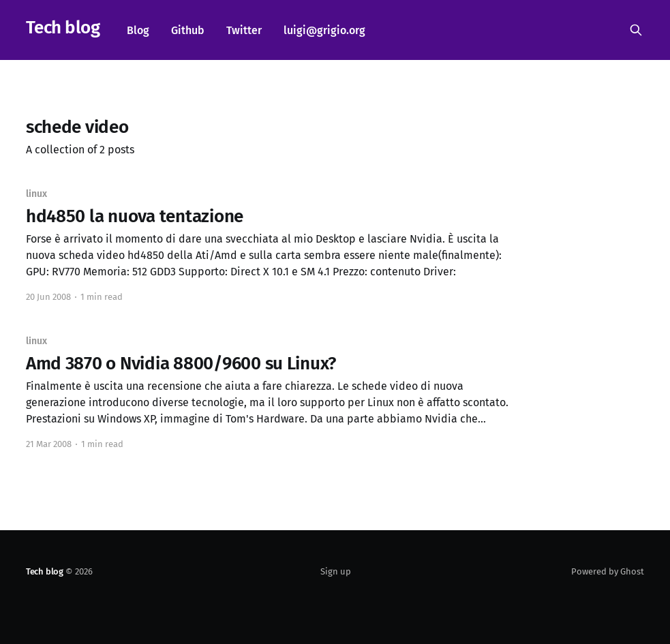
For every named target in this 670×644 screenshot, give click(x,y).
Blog (138, 30)
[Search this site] (636, 30)
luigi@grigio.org (324, 30)
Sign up (336, 571)
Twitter (244, 30)
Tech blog (63, 28)
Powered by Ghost (608, 571)
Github (188, 30)
